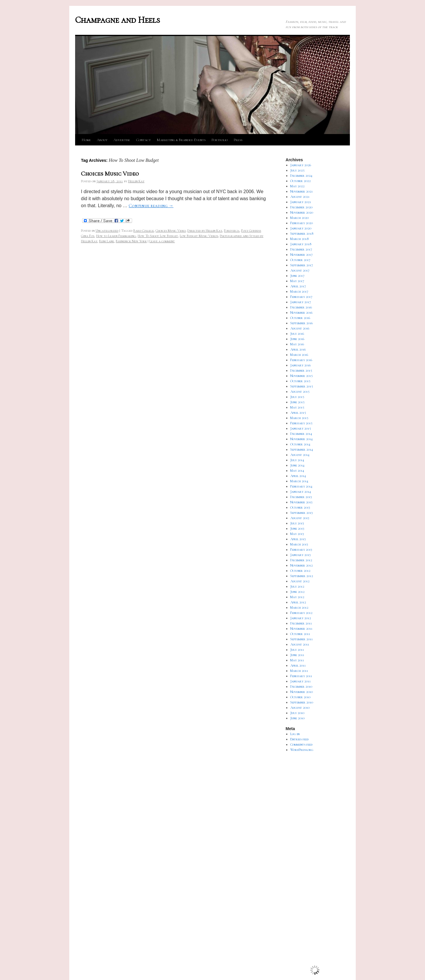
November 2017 (302, 255)
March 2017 (299, 291)
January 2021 (301, 202)
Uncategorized (107, 231)
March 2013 (299, 544)
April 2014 (298, 476)
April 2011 (298, 665)
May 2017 (297, 281)
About (102, 140)
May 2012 (297, 597)
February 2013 (301, 550)
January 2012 (301, 618)
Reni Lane (107, 241)
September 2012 (302, 576)
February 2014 (301, 486)
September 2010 (302, 702)
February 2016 (301, 360)
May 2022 (297, 186)
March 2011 (299, 671)
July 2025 (297, 170)
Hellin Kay (136, 181)
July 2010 (297, 713)
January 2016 (300, 365)
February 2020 (302, 223)
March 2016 (299, 355)
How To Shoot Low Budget (158, 236)
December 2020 (301, 207)
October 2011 (300, 634)
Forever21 (232, 231)
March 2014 (299, 481)
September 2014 (302, 449)
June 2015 (297, 402)
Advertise (122, 140)
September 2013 (302, 513)
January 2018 (301, 244)
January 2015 (301, 428)
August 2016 (300, 328)
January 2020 (301, 228)
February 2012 (301, 613)
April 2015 (298, 413)
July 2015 (297, 397)
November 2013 (301, 502)
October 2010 (300, 697)
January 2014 (301, 492)
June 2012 (297, 592)
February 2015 (301, 423)
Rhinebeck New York (131, 241)
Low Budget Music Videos (199, 236)
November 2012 (302, 565)
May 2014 (297, 471)
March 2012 (299, 607)
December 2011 (301, 623)
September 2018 (302, 234)
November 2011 (301, 629)
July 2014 (297, 460)
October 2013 (300, 507)
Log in (295, 734)
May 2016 (297, 344)
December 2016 (301, 307)
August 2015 (300, 392)
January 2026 (301, 165)
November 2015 (302, 376)
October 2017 (300, 260)
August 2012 (300, 581)
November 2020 (302, 212)
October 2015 (300, 381)
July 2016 (297, 334)
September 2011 (302, 639)
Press (238, 140)
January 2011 (300, 681)
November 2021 (302, 191)
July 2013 (297, 523)
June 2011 (297, 655)
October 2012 (300, 571)
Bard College (144, 231)
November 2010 (302, 692)
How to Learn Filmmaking (116, 236)
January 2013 (300, 555)
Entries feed (299, 739)
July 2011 (297, 650)
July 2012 (297, 586)
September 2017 (302, 265)
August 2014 (300, 455)
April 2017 (298, 286)
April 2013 (298, 539)
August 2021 (300, 197)
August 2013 (300, 518)
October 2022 (300, 181)
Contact (143, 140)
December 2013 (301, 497)
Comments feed (301, 744)
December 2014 (301, 434)
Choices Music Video (110, 174)
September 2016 (302, 323)
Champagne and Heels (118, 20)
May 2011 (297, 660)
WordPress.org (302, 750)
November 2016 (301, 313)
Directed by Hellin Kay (205, 231)
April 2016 (298, 349)
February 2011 (301, 676)
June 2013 (297, 528)
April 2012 (298, 602)
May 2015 (297, 407)
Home (86, 140)
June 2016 (297, 339)
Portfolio (220, 140)
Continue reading (151, 206)
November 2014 (302, 439)
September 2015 (302, 386)
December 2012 (301, 560)
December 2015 (301, 370)
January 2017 (301, 302)
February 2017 (301, 297)
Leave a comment (162, 241)
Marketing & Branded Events (181, 140)
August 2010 (300, 708)
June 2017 (297, 276)
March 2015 (299, 418)
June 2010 (297, 718)
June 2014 (297, 465)
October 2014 (300, 444)
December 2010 (301, 686)
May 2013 (297, 534)
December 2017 (301, 249)
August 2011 (300, 644)
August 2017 (300, 270)
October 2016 (300, 318)
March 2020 (299, 218)
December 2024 (301, 176)
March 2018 (300, 239)
